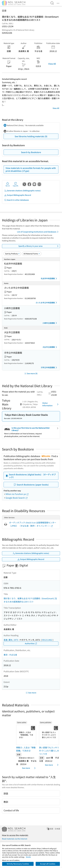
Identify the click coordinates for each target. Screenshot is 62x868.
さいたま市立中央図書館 (47, 303)
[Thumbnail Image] (27, 735)
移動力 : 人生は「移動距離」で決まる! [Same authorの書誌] (26, 749)
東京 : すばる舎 (10, 655)
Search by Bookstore (31, 152)
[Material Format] (32, 254)
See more (29, 768)
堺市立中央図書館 (49, 368)
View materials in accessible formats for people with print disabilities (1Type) (31, 169)
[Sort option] (12, 254)
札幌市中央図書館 (49, 279)
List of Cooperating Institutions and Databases (38, 232)
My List (8, 184)
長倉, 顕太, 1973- (11, 640)
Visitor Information (51, 404)
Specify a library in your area (39, 246)
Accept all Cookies (48, 864)
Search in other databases (16, 200)
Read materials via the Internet (15, 839)
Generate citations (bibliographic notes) (22, 191)
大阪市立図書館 (50, 347)
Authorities (31, 643)
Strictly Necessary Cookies (18, 864)
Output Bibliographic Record (18, 195)
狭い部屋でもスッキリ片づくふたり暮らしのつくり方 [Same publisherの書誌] (49, 751)
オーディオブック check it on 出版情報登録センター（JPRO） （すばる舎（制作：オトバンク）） (33, 524)
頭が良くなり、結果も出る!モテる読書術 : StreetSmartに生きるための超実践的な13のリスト (30, 600)
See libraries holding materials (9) (31, 136)
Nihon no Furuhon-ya (17, 494)
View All (52, 64)
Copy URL (16, 184)
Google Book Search (17, 498)
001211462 (47, 640)
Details (28, 857)
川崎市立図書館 (50, 323)
